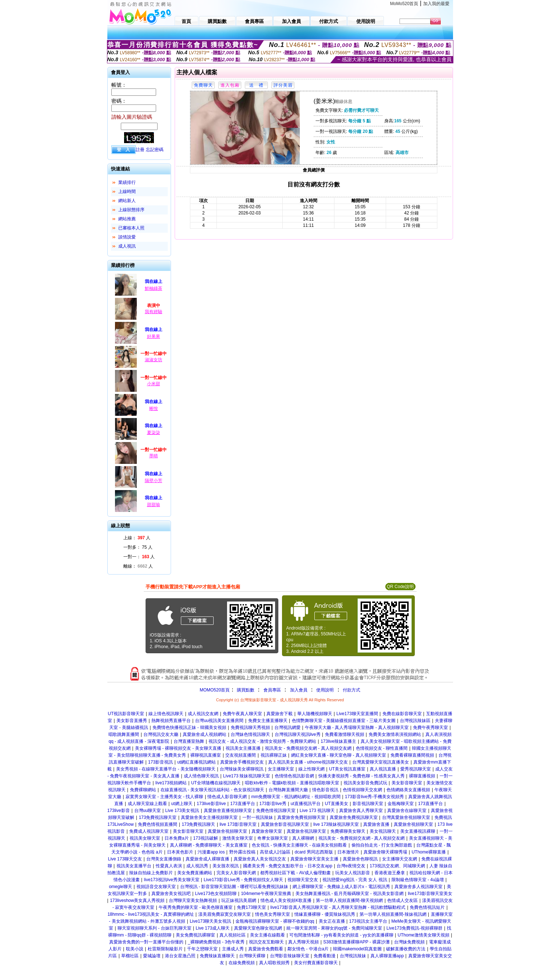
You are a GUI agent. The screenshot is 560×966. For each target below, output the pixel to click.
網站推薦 (127, 219)
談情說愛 (127, 237)
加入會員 (299, 690)
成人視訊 (127, 246)
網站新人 (127, 201)
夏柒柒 (154, 433)
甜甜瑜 (154, 505)
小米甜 (154, 384)
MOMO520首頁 (215, 690)
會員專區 (272, 690)
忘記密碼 (155, 150)
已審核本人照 (131, 228)
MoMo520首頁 (404, 4)
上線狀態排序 (131, 210)
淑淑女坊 (154, 360)
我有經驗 (154, 312)
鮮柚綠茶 (154, 288)
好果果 (154, 336)
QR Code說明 (400, 587)
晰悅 (154, 409)
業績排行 (127, 182)
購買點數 (245, 690)
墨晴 (154, 456)
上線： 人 (137, 538)
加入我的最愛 (436, 4)
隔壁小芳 (154, 481)
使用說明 (325, 690)
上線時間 (127, 192)
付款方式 (352, 690)
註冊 (140, 150)
